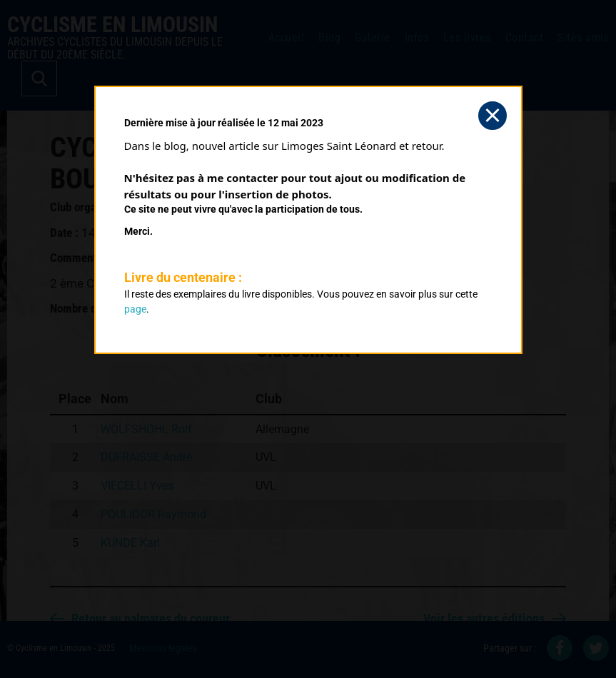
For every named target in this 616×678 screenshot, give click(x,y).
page (135, 309)
